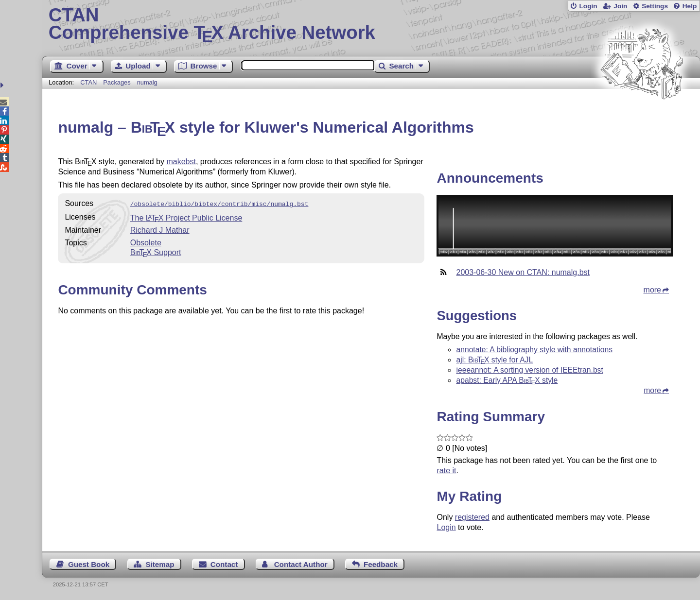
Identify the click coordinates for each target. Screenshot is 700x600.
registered (472, 517)
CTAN (88, 82)
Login (588, 6)
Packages (118, 82)
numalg (147, 82)
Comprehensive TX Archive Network (371, 24)
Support (156, 251)
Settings (655, 6)
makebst (181, 162)
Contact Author (301, 564)
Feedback (381, 564)
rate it (446, 471)
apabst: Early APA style (507, 380)
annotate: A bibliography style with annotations (534, 350)
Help (690, 6)
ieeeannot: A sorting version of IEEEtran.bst (529, 370)
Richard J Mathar (160, 229)
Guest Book (89, 564)
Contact (224, 564)
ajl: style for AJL (494, 360)
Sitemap (160, 564)
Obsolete (146, 242)
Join (620, 6)
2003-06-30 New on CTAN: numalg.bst (523, 272)
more (652, 290)
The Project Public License (186, 217)
